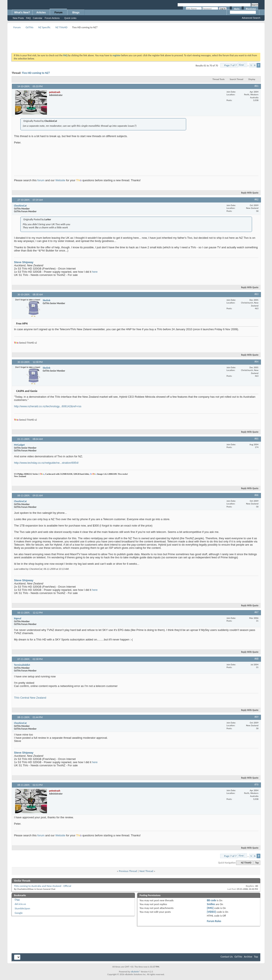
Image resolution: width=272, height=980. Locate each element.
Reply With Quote (248, 193)
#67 (256, 612)
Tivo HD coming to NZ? (36, 73)
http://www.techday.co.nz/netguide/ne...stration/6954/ (46, 463)
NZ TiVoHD (62, 27)
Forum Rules (214, 921)
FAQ (28, 18)
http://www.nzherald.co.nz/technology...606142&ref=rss (48, 406)
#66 (256, 495)
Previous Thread (128, 871)
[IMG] (210, 908)
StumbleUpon (22, 908)
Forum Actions (52, 18)
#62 (256, 199)
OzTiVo (29, 27)
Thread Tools (219, 79)
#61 (256, 86)
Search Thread (237, 79)
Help (237, 9)
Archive (248, 957)
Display (252, 79)
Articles (41, 13)
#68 (256, 659)
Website (60, 180)
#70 (256, 785)
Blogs (76, 13)
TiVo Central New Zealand (30, 698)
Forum (59, 13)
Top (257, 863)
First (242, 65)
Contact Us (227, 957)
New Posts (18, 18)
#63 (256, 294)
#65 (256, 439)
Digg (17, 899)
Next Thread (146, 871)
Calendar (38, 18)
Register (251, 9)
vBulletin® (135, 972)
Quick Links (70, 18)
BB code (212, 900)
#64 (256, 362)
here (95, 272)
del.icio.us (20, 904)
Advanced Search (251, 18)
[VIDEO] (212, 912)
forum (41, 180)
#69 (256, 717)
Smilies (211, 904)
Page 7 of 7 (231, 65)
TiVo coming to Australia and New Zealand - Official (43, 886)
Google (19, 913)
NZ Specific (44, 27)
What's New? (22, 13)
